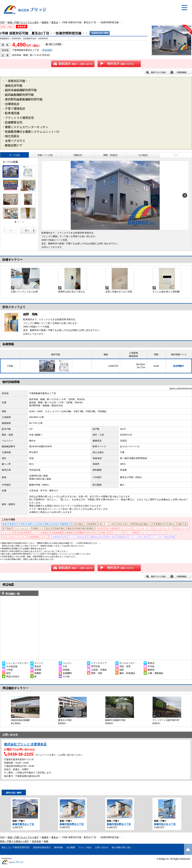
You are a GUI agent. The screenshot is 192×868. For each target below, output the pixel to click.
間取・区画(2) (110, 155)
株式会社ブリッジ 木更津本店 (25, 744)
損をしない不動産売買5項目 (16, 847)
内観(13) (78, 155)
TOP (2, 22)
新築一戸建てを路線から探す (15, 841)
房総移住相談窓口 (42, 847)
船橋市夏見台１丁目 (23, 824)
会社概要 (71, 847)
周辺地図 (47, 50)
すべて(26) (14, 155)
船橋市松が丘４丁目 (165, 824)
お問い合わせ (102, 847)
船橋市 (45, 22)
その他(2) (143, 155)
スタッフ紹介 (85, 847)
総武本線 (36, 841)
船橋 (46, 841)
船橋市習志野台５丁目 (72, 824)
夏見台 (55, 22)
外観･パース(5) (45, 155)
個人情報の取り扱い (122, 847)
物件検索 (59, 847)
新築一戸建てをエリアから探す (23, 22)
